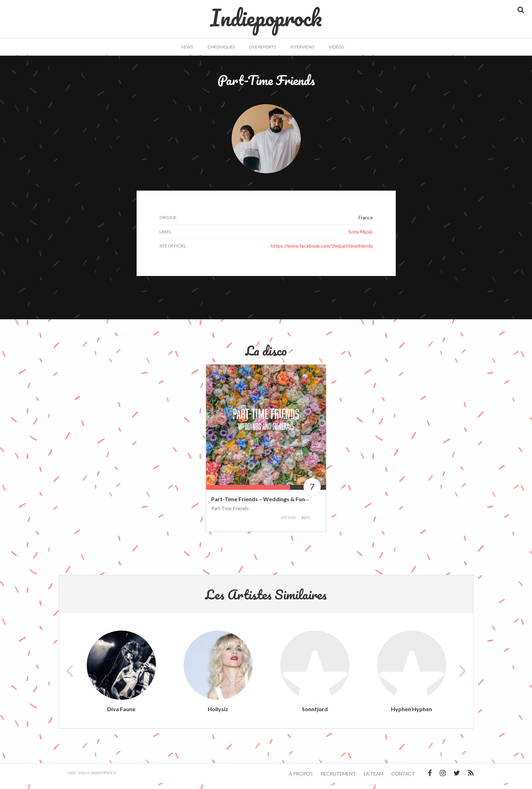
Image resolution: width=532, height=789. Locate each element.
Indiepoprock (266, 14)
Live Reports (263, 47)
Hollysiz (218, 715)
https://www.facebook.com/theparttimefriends (322, 252)
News (187, 47)
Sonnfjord (315, 715)
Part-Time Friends (230, 514)
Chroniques (221, 47)
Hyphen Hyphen (412, 715)
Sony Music (361, 238)
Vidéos (336, 47)
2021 (306, 523)
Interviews (302, 47)
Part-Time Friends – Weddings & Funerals (264, 505)
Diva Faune (121, 715)
